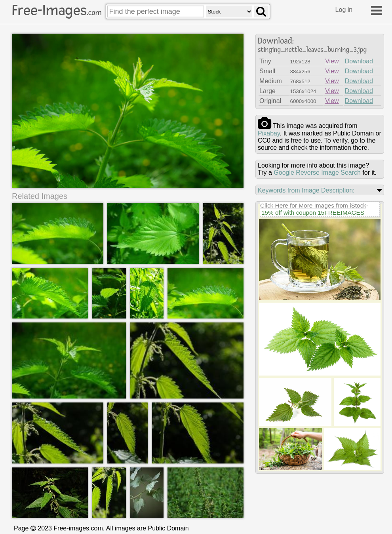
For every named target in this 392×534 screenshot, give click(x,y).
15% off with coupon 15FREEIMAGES (313, 213)
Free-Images (57, 10)
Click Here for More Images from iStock (313, 205)
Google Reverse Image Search (317, 173)
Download (359, 61)
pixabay (269, 133)
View (332, 61)
